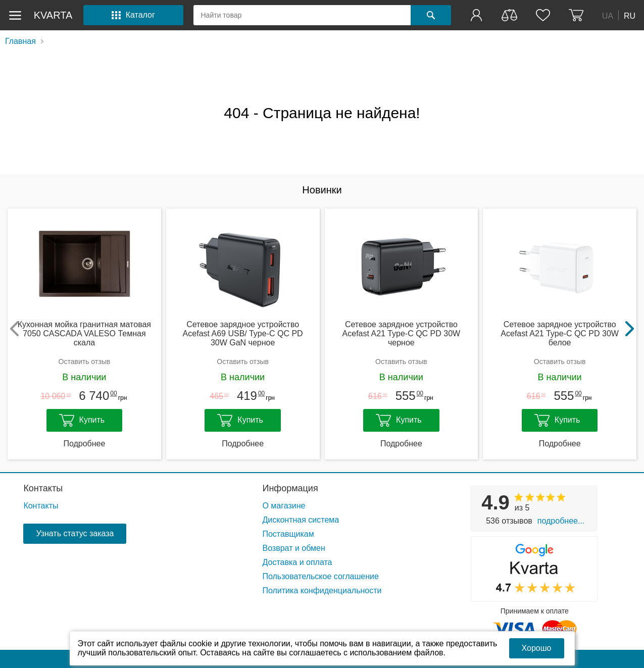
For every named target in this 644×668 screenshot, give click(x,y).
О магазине (284, 506)
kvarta (53, 15)
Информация (290, 488)
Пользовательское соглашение (320, 576)
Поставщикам (288, 534)
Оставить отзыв (85, 362)
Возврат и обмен (293, 548)
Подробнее (84, 444)
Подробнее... (561, 521)
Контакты (43, 488)
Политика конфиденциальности (322, 590)
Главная (20, 41)
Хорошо (537, 648)
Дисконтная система (301, 520)
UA (608, 15)
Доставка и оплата (297, 562)
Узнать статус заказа (75, 533)
